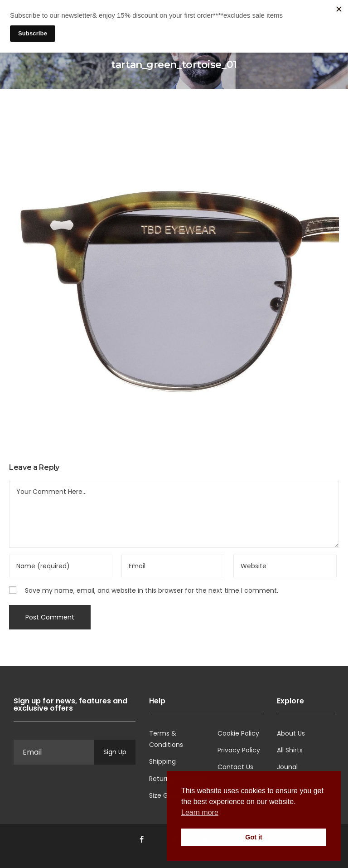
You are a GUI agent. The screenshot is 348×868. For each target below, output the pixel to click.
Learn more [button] (200, 812)
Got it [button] (254, 837)
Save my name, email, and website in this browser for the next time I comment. (152, 590)
